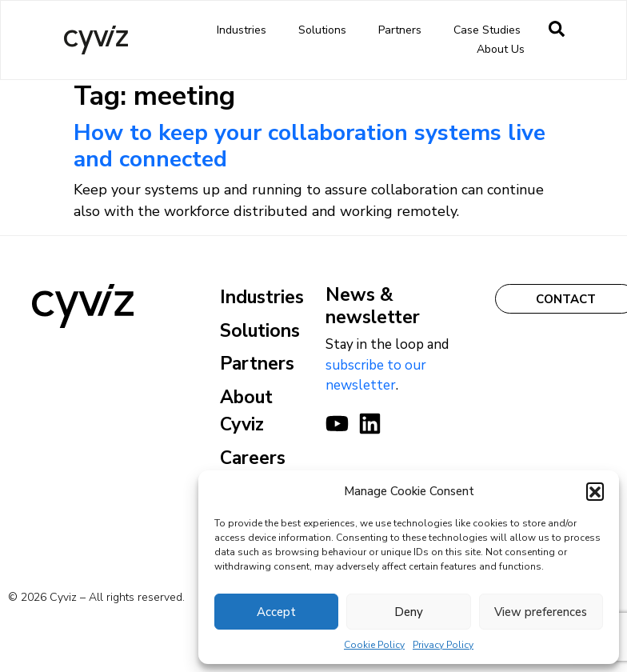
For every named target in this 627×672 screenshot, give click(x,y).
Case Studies (487, 30)
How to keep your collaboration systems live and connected (310, 146)
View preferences (541, 612)
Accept (276, 612)
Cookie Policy (374, 645)
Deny (409, 612)
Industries (246, 30)
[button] (595, 491)
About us (505, 50)
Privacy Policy (443, 645)
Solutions (326, 30)
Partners (404, 30)
